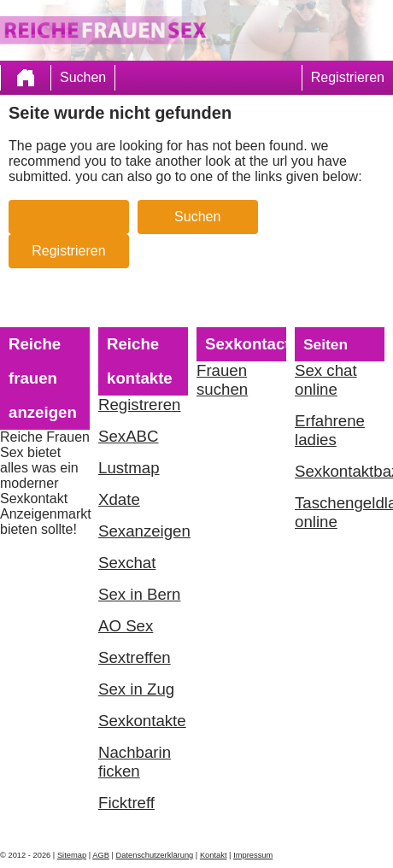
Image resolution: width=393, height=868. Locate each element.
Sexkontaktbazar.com (340, 471)
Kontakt (214, 855)
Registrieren (348, 77)
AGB (101, 855)
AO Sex (126, 626)
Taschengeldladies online (340, 512)
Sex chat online (326, 380)
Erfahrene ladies (330, 430)
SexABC (129, 436)
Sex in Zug (136, 689)
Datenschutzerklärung (155, 855)
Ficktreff (126, 803)
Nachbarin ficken (135, 762)
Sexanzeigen (143, 531)
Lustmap (129, 468)
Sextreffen (135, 657)
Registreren (139, 405)
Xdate (119, 499)
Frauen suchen (222, 380)
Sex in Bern (139, 594)
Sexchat (127, 563)
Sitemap (72, 855)
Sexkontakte (142, 721)
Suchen (83, 77)
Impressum (253, 855)
